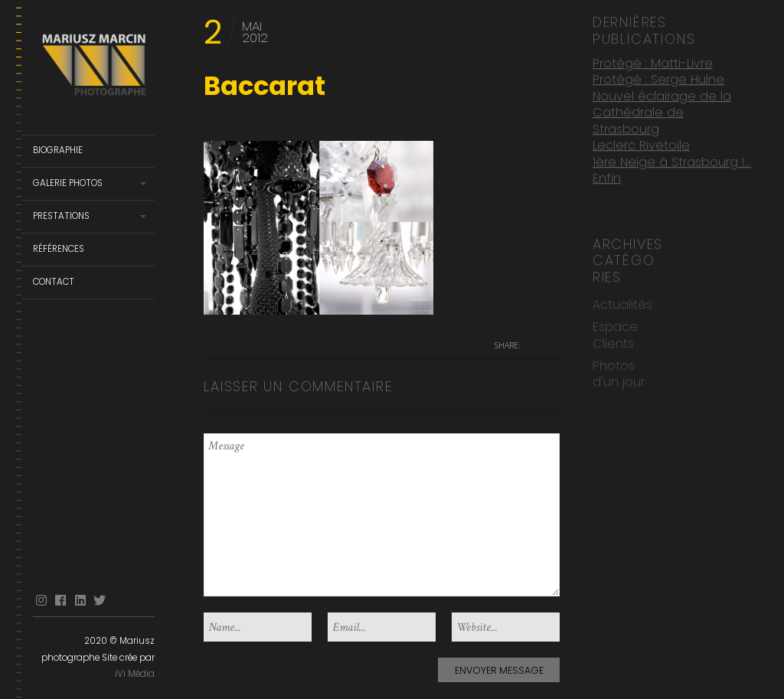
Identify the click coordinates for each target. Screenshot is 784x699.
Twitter (100, 601)
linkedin (80, 601)
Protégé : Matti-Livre (653, 62)
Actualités (622, 304)
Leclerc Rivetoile (641, 144)
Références (59, 249)
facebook (60, 601)
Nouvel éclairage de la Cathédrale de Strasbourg (662, 112)
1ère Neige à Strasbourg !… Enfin (672, 169)
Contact (54, 282)
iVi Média (135, 674)
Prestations (61, 216)
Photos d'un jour (619, 373)
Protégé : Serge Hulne (658, 78)
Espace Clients (615, 334)
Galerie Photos (68, 183)
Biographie (58, 150)
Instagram (41, 601)
